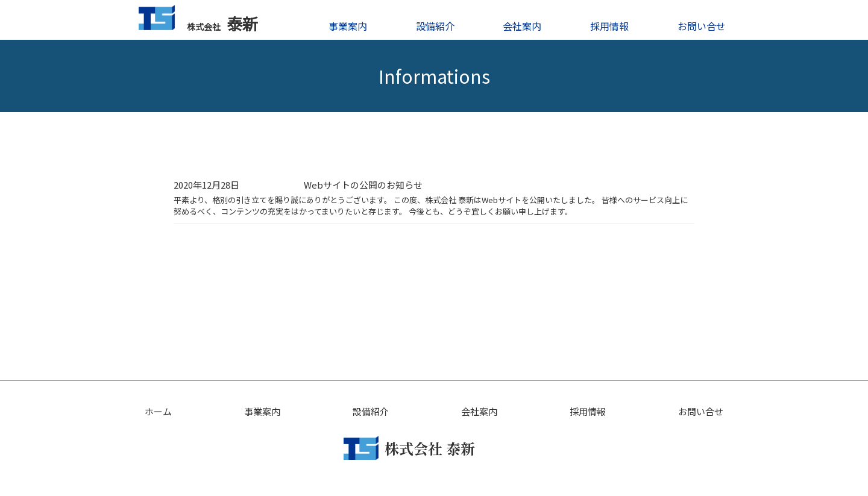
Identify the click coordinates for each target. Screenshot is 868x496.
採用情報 (609, 26)
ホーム (158, 411)
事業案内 (348, 26)
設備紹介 (435, 26)
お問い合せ (702, 26)
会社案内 (522, 26)
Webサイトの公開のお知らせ (363, 185)
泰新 (198, 20)
